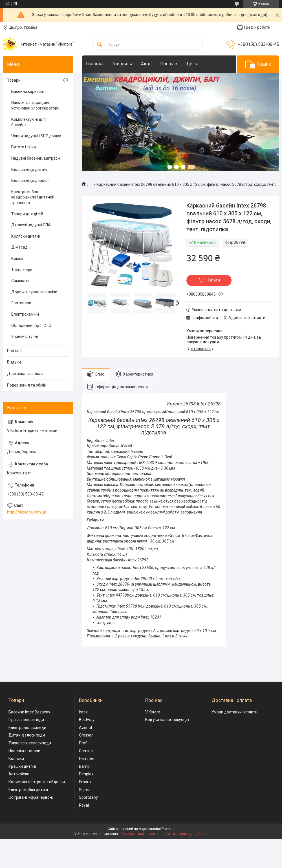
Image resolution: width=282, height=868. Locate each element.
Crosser (86, 735)
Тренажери (22, 270)
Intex (83, 712)
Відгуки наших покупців (167, 720)
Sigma (85, 790)
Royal (84, 805)
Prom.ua (168, 829)
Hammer (87, 758)
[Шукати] (100, 45)
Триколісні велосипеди (30, 743)
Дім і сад (19, 247)
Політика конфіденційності (186, 834)
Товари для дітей (27, 214)
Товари (119, 64)
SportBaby (88, 797)
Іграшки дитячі (22, 766)
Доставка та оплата (26, 374)
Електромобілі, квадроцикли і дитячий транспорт (33, 197)
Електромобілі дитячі (28, 790)
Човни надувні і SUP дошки (36, 136)
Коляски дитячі (26, 236)
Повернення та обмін (27, 385)
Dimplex (86, 774)
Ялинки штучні (25, 336)
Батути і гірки (24, 147)
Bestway (87, 720)
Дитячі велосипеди (27, 735)
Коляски (16, 758)
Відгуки (14, 362)
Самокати (20, 281)
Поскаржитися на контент (141, 834)
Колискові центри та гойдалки (37, 782)
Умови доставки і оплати (234, 712)
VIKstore (153, 712)
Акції (146, 64)
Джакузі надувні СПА (31, 225)
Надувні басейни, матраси (36, 158)
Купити (213, 280)
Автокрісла (19, 774)
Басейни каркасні (27, 92)
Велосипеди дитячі (29, 169)
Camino (86, 751)
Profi (83, 743)
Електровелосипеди (27, 728)
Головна (95, 64)
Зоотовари (21, 303)
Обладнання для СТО (31, 325)
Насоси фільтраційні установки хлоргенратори (35, 105)
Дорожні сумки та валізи (34, 292)
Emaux (85, 782)
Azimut (86, 728)
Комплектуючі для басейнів (28, 122)
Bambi (85, 766)
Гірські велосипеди (26, 720)
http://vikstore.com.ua (27, 512)
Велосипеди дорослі (30, 180)
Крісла (17, 258)
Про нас (168, 64)
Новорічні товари (24, 751)
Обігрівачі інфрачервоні (31, 797)
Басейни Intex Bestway (29, 712)
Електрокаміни (25, 314)
